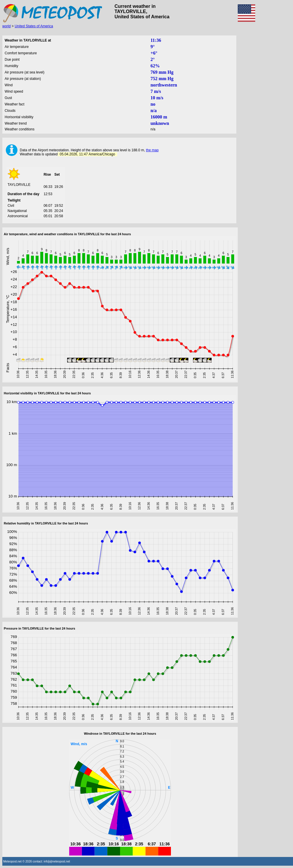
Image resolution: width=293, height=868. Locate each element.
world (7, 26)
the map (152, 150)
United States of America (34, 26)
